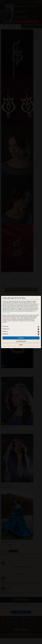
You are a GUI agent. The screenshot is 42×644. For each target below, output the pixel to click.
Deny (21, 345)
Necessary (5, 326)
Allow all (21, 338)
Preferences (6, 329)
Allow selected (21, 341)
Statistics (5, 331)
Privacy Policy (6, 312)
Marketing (5, 334)
